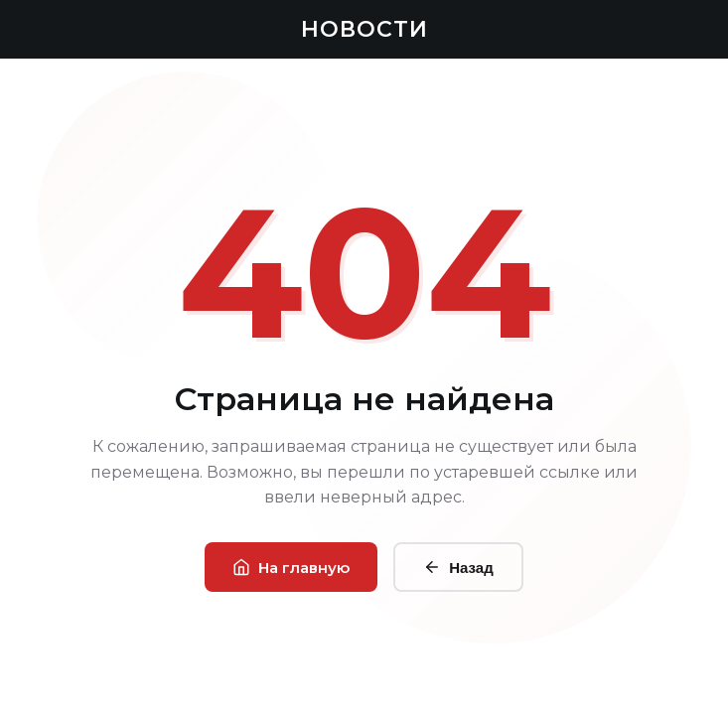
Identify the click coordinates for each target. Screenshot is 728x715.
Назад (458, 567)
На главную (291, 568)
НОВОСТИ (364, 29)
